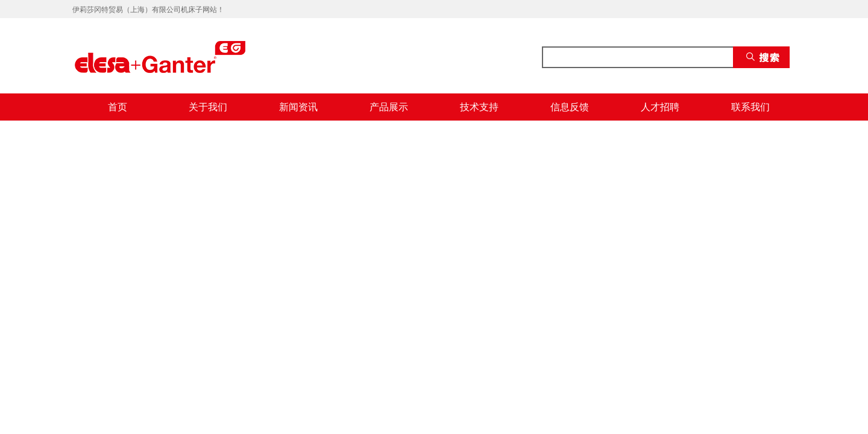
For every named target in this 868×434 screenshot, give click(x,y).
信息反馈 (570, 107)
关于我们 (208, 107)
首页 (118, 107)
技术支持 (479, 107)
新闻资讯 (298, 107)
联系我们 (750, 107)
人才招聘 (660, 107)
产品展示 (389, 107)
